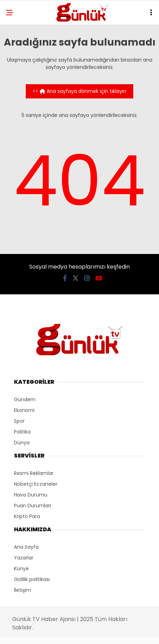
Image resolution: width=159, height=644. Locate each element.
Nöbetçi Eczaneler (36, 484)
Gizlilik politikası (32, 579)
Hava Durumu (31, 495)
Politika (22, 432)
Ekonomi (24, 410)
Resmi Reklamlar (34, 473)
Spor (19, 421)
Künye (21, 569)
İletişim (22, 590)
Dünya (22, 443)
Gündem (25, 399)
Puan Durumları (33, 506)
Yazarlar (24, 558)
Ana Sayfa (26, 547)
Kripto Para (27, 516)
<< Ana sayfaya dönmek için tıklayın (79, 91)
